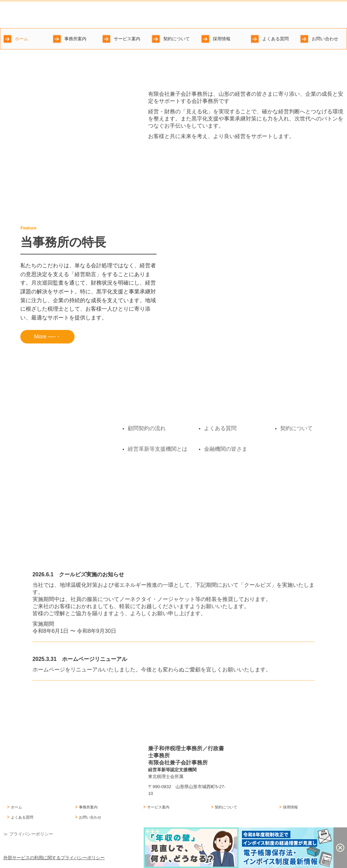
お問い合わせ (325, 39)
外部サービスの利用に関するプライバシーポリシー (54, 858)
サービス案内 (127, 39)
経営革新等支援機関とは (158, 449)
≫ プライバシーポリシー (28, 834)
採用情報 (222, 39)
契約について (177, 39)
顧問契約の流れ (147, 428)
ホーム (22, 39)
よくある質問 (275, 39)
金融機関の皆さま (226, 449)
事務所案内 (75, 39)
